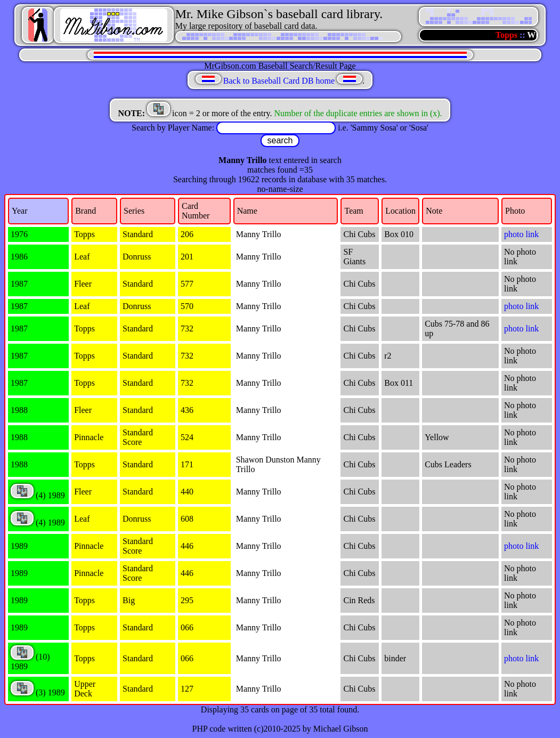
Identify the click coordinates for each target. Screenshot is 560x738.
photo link (521, 234)
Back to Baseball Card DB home (279, 81)
